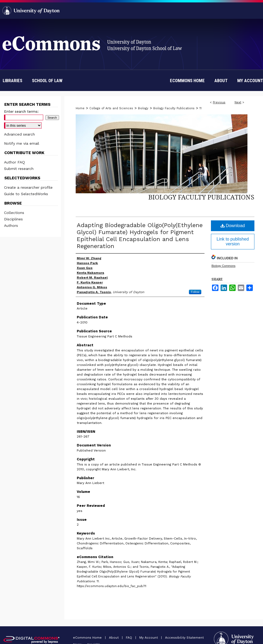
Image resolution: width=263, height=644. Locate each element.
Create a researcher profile (28, 187)
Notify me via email (22, 143)
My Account (149, 638)
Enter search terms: (21, 112)
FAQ (129, 638)
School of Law (47, 81)
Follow (195, 292)
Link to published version (233, 241)
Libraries (12, 81)
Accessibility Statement (184, 638)
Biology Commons (223, 266)
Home (80, 108)
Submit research (19, 169)
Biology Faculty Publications (174, 108)
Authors (11, 225)
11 (200, 108)
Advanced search (19, 134)
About (114, 638)
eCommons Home (88, 638)
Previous (219, 102)
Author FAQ (14, 162)
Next (238, 102)
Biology (143, 108)
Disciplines (13, 219)
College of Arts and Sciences (111, 108)
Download (233, 226)
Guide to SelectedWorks (26, 194)
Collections (14, 213)
